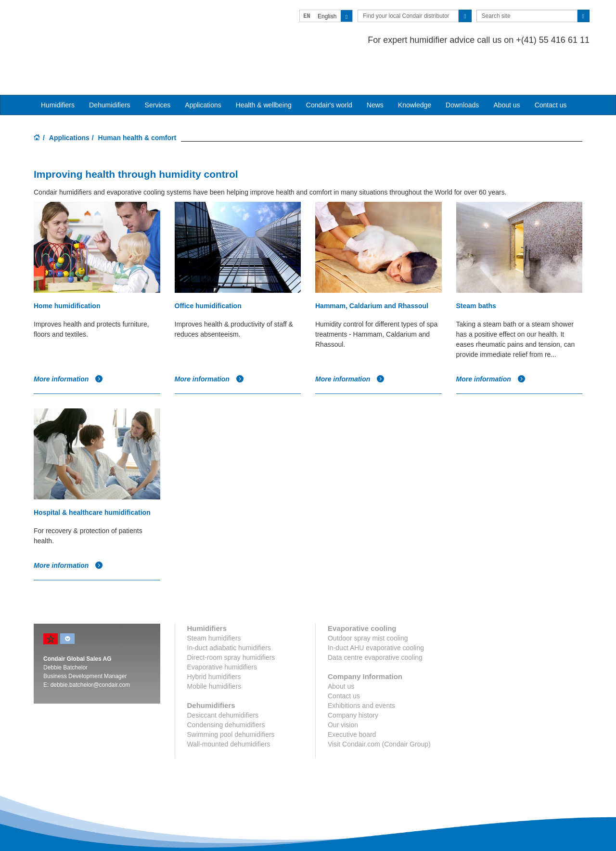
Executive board (352, 698)
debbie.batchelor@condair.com (90, 648)
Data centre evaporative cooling (375, 621)
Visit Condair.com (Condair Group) (379, 707)
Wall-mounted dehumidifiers (229, 707)
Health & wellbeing (264, 68)
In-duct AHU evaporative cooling (376, 611)
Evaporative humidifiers (222, 630)
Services (158, 68)
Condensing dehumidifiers (226, 688)
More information (68, 342)
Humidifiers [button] (58, 68)
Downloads (462, 68)
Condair (89, 22)
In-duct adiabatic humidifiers (229, 611)
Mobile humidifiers (214, 650)
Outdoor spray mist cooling (368, 602)
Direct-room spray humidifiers (231, 621)
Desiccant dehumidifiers (223, 679)
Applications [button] (203, 68)
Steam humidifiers (214, 602)
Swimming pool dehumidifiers (231, 698)
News (375, 68)
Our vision (343, 688)
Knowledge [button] (415, 68)
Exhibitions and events (361, 669)
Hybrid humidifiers (214, 640)
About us (507, 68)
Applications (69, 101)
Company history (353, 679)
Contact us (551, 68)
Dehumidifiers (110, 68)
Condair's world (329, 68)
